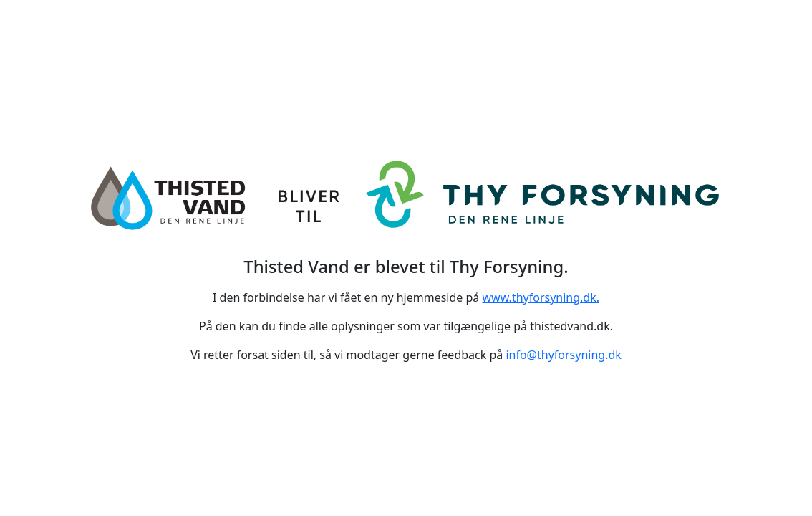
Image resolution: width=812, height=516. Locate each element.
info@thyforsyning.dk (563, 355)
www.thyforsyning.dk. (541, 297)
